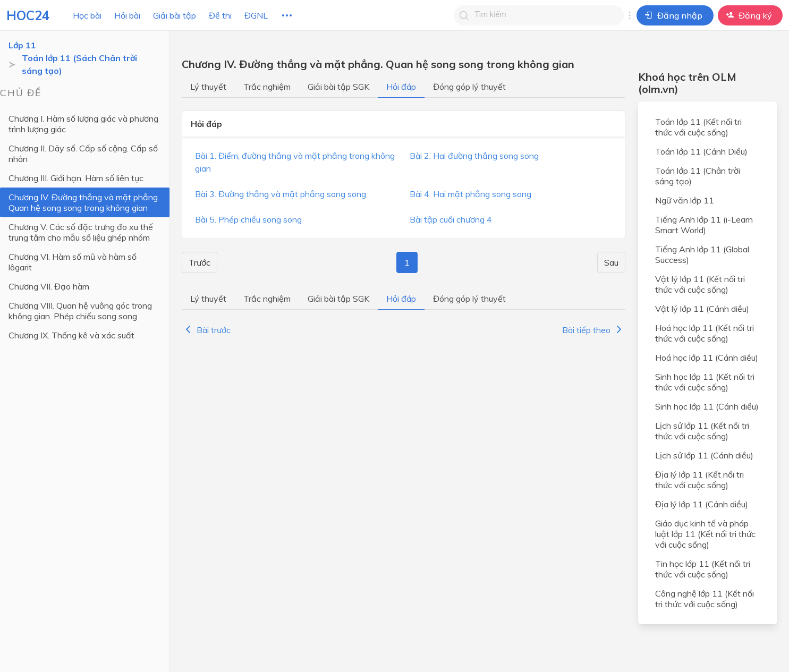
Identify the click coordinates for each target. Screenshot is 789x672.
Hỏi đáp (401, 87)
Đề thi (220, 15)
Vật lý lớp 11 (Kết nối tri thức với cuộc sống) (700, 284)
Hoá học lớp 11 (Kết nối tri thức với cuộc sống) (705, 333)
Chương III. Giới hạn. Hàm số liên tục (76, 178)
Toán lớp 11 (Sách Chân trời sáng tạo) (79, 64)
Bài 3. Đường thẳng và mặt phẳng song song (281, 194)
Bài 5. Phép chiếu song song (248, 219)
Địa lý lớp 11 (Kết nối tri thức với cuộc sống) (699, 480)
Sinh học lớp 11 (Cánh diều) (707, 406)
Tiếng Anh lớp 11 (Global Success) (702, 254)
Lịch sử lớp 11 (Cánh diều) (704, 455)
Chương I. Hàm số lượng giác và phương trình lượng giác (83, 124)
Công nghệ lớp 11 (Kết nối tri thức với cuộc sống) (705, 599)
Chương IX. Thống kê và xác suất (71, 335)
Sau (611, 262)
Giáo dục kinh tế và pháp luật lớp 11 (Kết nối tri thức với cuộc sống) (705, 534)
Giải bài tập (175, 15)
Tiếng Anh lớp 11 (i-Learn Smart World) (704, 225)
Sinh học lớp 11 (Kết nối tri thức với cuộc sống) (705, 382)
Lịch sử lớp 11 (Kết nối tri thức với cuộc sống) (702, 431)
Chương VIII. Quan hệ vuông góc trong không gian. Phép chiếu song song (80, 311)
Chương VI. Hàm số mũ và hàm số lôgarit (73, 262)
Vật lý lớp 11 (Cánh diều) (702, 309)
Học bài (87, 15)
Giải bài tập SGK (338, 87)
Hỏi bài (127, 15)
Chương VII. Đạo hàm (49, 286)
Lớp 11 (22, 45)
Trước (200, 262)
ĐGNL (256, 15)
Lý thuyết (208, 87)
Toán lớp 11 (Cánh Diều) (701, 151)
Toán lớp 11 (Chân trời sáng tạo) (698, 176)
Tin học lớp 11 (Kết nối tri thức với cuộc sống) (703, 569)
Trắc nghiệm (267, 87)
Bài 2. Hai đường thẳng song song (474, 156)
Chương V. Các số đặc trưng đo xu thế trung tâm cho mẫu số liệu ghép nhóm (81, 232)
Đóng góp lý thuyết (469, 87)
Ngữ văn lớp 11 (685, 200)
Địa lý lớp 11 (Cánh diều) (702, 504)
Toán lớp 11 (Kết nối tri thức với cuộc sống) (698, 127)
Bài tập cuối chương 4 (451, 219)
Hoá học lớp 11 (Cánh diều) (707, 358)
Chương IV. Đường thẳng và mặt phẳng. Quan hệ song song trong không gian (84, 202)
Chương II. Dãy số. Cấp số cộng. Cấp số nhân (83, 154)
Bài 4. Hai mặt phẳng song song (470, 194)
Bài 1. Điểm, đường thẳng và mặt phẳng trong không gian (295, 162)
